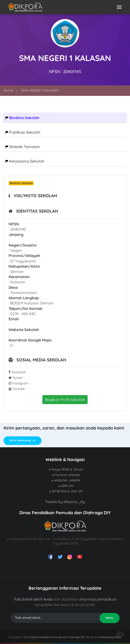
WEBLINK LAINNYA (66, 480)
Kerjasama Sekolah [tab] (25, 161)
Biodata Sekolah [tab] (22, 118)
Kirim (110, 618)
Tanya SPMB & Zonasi (66, 469)
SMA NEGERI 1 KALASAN (40, 90)
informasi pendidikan (98, 599)
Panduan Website (66, 475)
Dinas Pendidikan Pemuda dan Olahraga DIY (58, 637)
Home (8, 90)
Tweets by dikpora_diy (65, 502)
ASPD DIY (66, 486)
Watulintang (106, 637)
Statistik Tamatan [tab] (22, 147)
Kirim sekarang (22, 440)
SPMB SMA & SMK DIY (66, 491)
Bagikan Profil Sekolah (65, 400)
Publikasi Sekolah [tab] (23, 132)
